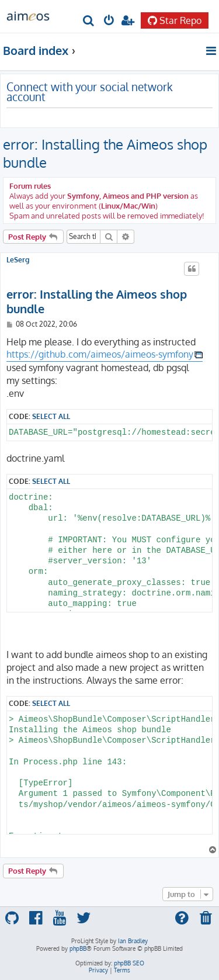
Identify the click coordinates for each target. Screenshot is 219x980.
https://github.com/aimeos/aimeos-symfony (100, 354)
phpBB (78, 948)
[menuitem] (89, 21)
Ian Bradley (133, 941)
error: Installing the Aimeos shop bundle (105, 153)
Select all (51, 416)
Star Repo (175, 20)
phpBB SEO (129, 963)
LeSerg (18, 260)
